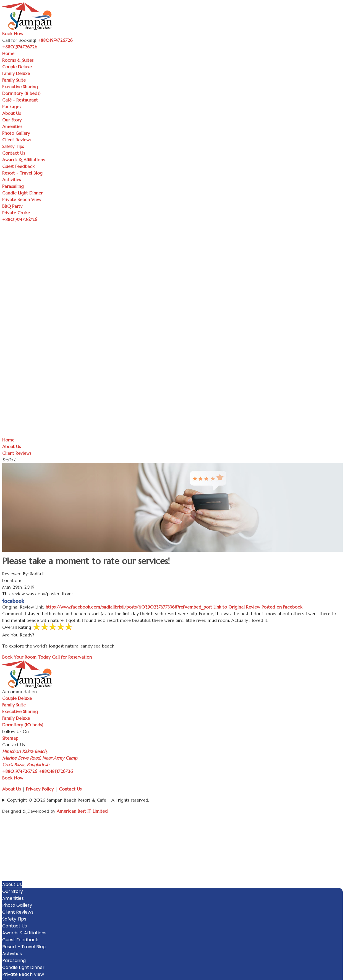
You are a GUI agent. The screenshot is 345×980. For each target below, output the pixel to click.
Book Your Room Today (26, 657)
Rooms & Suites (18, 60)
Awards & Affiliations (23, 160)
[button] (340, 829)
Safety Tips (13, 146)
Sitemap (10, 738)
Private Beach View (22, 199)
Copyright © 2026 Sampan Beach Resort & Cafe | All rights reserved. (78, 800)
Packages (12, 106)
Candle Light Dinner (22, 193)
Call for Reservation (72, 657)
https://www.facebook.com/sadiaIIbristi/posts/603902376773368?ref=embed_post (174, 607)
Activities (11, 180)
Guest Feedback (18, 166)
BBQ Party (12, 206)
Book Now (13, 33)
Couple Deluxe (17, 67)
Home (8, 53)
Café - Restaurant (20, 100)
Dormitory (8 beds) (21, 93)
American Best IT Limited (82, 811)
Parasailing (13, 186)
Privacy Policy (40, 789)
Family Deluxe (16, 73)
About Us (11, 113)
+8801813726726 (56, 771)
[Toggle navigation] (40, 48)
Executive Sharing (20, 87)
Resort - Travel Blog (22, 173)
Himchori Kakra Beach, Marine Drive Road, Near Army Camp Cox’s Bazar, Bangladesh (40, 758)
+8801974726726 (20, 771)
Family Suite (14, 80)
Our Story (12, 120)
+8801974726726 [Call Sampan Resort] (55, 40)
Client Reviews (17, 140)
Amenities (12, 126)
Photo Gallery (16, 133)
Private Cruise (16, 213)
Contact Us (14, 153)
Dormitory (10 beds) (23, 725)
